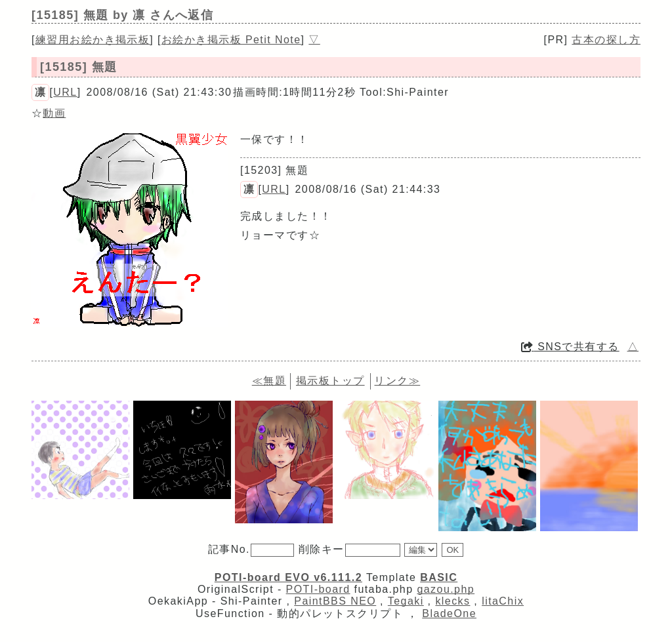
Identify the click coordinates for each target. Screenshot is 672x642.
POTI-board (318, 589)
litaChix (503, 601)
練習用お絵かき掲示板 (93, 40)
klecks (452, 601)
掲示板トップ (330, 381)
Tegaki (406, 601)
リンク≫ (397, 381)
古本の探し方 (606, 40)
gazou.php (446, 589)
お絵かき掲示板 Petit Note (231, 40)
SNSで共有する (570, 347)
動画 (54, 113)
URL (65, 92)
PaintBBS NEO (335, 601)
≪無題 (269, 381)
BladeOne (449, 613)
